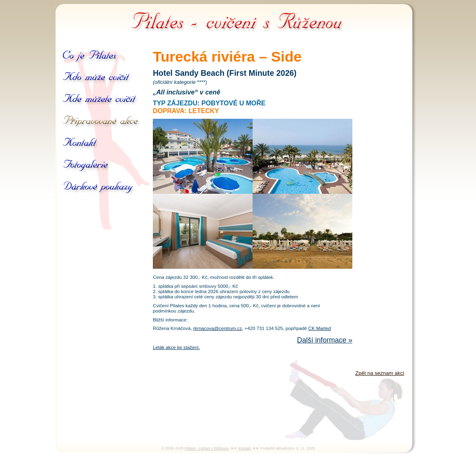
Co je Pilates (90, 56)
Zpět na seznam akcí (380, 373)
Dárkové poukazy (106, 187)
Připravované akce (102, 122)
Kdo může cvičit (99, 78)
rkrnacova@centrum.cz (217, 328)
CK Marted (319, 328)
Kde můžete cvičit (101, 100)
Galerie (86, 165)
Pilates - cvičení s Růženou (238, 20)
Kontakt (80, 143)
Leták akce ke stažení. (176, 347)
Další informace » (325, 340)
